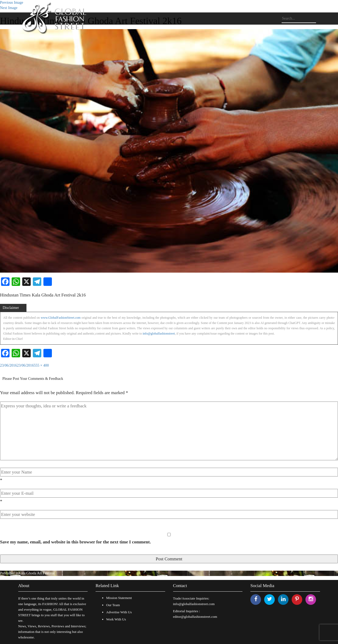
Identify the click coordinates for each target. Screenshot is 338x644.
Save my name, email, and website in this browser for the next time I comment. (75, 542)
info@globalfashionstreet (159, 334)
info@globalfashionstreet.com (194, 604)
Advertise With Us (119, 612)
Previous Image (12, 3)
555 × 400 (41, 365)
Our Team (113, 605)
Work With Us (116, 619)
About (24, 586)
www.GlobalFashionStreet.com (61, 318)
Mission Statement (119, 598)
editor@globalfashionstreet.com (195, 617)
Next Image (9, 8)
